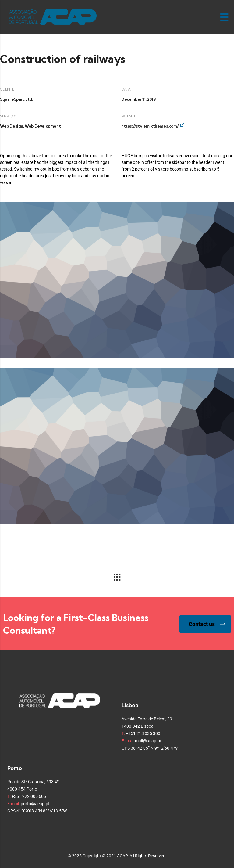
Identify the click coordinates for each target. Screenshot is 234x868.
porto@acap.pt (35, 804)
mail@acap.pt (148, 741)
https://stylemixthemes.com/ (150, 126)
